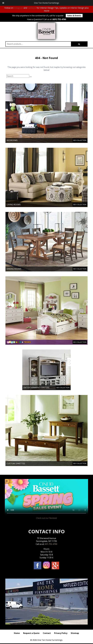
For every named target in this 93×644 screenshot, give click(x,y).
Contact (47, 633)
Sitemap (75, 633)
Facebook (32, 8)
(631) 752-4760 (59, 19)
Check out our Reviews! (46, 518)
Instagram (18, 8)
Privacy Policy (61, 633)
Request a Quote (31, 633)
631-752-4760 (51, 544)
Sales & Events (74, 16)
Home (17, 633)
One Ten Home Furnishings (47, 3)
